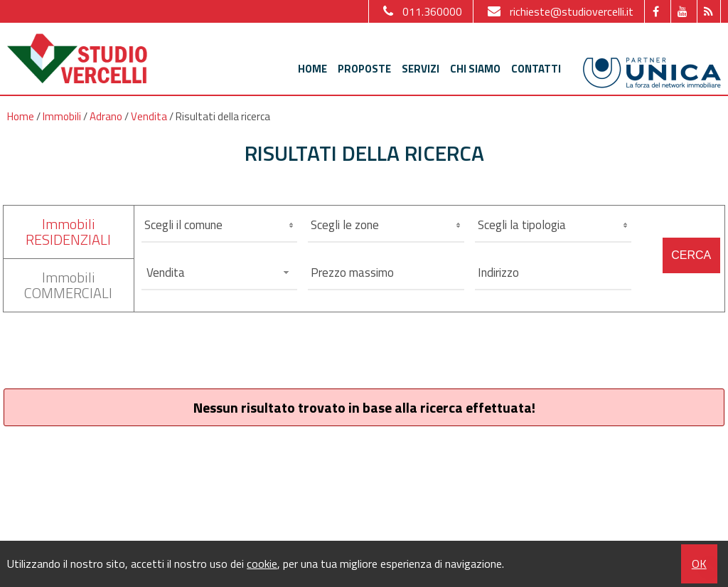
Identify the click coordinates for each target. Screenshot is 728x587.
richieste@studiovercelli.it (559, 11)
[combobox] (220, 273)
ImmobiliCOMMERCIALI (68, 285)
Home (312, 69)
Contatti (536, 69)
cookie (262, 564)
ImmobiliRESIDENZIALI (68, 232)
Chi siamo (475, 69)
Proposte (364, 69)
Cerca (691, 255)
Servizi (421, 69)
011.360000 (421, 11)
